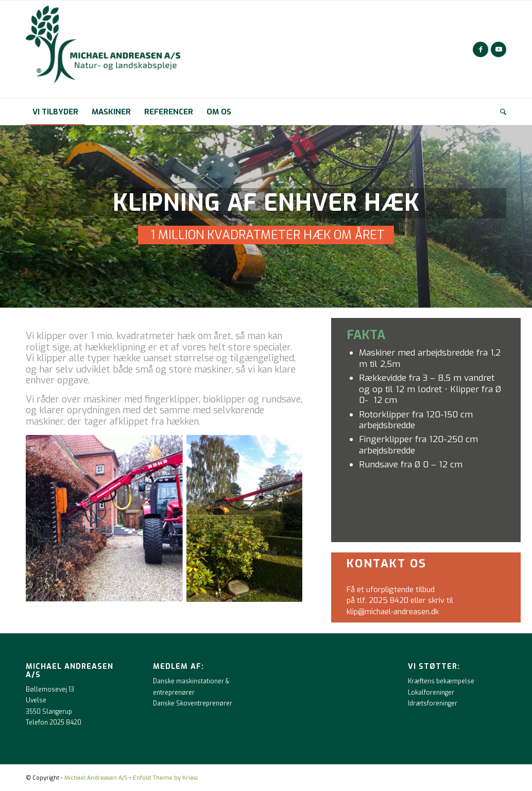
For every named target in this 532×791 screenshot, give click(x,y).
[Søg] (500, 112)
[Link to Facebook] (480, 49)
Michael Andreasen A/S (96, 778)
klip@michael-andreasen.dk (393, 612)
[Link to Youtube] (499, 49)
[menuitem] (55, 112)
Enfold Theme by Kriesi (165, 778)
